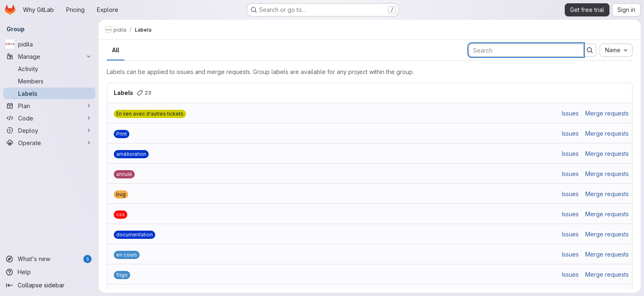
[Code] (49, 118)
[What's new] (49, 259)
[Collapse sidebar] (49, 285)
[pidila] (49, 44)
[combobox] (616, 50)
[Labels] (49, 93)
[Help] (49, 272)
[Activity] (49, 69)
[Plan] (49, 106)
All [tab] (116, 50)
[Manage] (49, 56)
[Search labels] (526, 50)
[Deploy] (49, 130)
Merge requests (607, 113)
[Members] (49, 81)
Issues (570, 113)
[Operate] (49, 143)
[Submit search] (590, 50)
